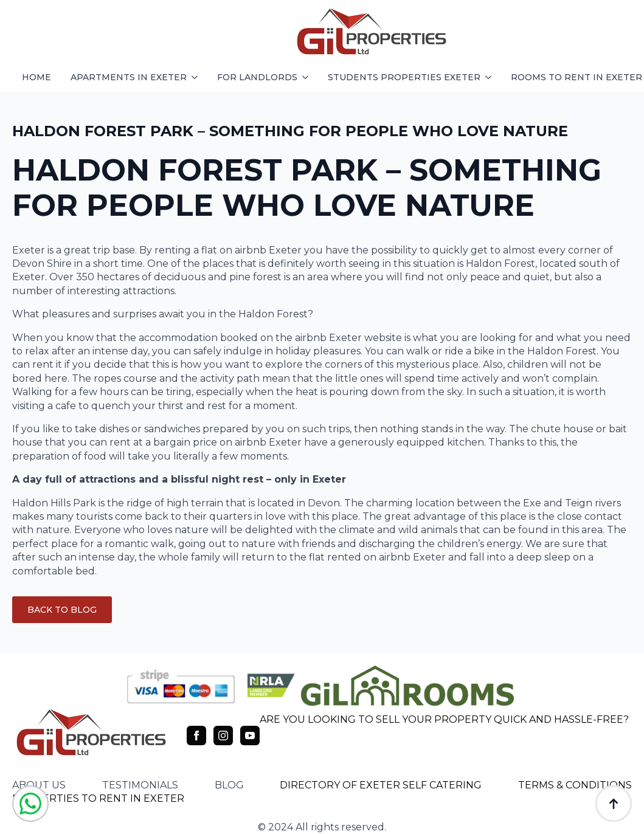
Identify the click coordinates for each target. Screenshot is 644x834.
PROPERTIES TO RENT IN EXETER (98, 798)
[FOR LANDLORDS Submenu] (308, 77)
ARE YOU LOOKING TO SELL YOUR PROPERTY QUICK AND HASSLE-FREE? (444, 719)
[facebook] (196, 736)
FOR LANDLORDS (257, 77)
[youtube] (250, 736)
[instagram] (223, 736)
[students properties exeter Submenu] (491, 77)
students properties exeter (404, 77)
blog (229, 785)
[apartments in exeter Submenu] (197, 77)
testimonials (140, 785)
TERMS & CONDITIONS (575, 785)
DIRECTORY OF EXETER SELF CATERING (381, 785)
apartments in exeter (129, 77)
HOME (36, 77)
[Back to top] (614, 804)
